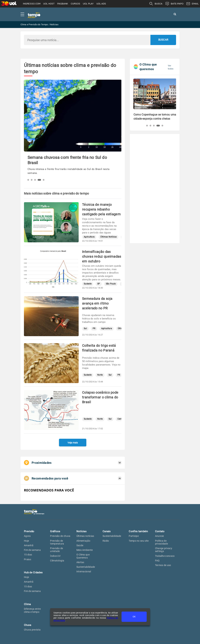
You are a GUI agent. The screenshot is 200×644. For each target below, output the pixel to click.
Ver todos (171, 67)
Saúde (80, 545)
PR (94, 329)
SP (99, 284)
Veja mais (73, 443)
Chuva (28, 625)
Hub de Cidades (33, 573)
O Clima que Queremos (83, 556)
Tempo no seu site (139, 541)
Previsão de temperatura (57, 542)
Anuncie (159, 536)
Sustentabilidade (86, 567)
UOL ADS (101, 4)
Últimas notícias (85, 536)
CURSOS (75, 4)
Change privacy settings (164, 550)
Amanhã (29, 545)
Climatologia (57, 561)
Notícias (81, 531)
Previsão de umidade (56, 550)
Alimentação (83, 541)
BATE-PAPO (174, 4)
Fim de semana (32, 550)
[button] (28, 180)
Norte (100, 375)
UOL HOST (49, 4)
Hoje (26, 541)
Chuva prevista (32, 630)
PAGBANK (63, 4)
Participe (134, 536)
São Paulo (111, 284)
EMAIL (192, 4)
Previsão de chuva (60, 536)
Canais (107, 531)
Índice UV (55, 556)
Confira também (138, 531)
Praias (28, 559)
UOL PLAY (88, 4)
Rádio (106, 541)
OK (134, 617)
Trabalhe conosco (165, 556)
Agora (27, 536)
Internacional (84, 571)
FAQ (157, 561)
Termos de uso (163, 565)
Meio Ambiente (85, 550)
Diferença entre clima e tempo (32, 610)
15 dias (28, 555)
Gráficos (55, 531)
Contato (160, 531)
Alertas (80, 562)
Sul (85, 329)
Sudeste (88, 284)
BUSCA (156, 4)
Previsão (29, 531)
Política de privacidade (161, 542)
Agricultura (89, 237)
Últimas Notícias (108, 237)
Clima (27, 604)
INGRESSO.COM (32, 4)
